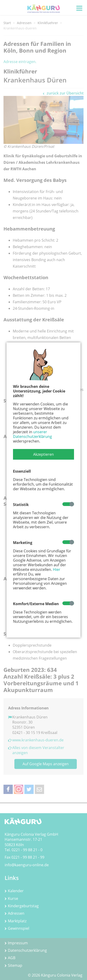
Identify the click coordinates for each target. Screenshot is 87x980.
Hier (57, 569)
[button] (43, 454)
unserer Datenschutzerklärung (32, 434)
